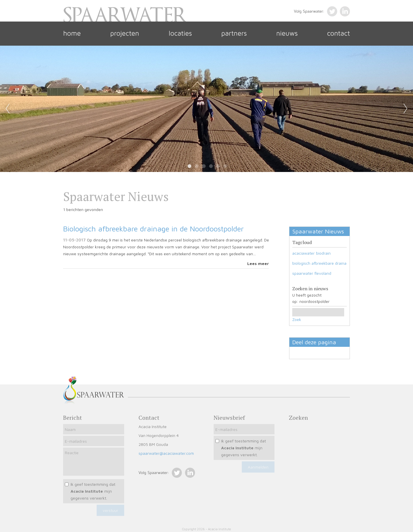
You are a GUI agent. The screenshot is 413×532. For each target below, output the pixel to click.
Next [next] (406, 109)
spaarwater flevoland (312, 273)
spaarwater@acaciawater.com (166, 453)
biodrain (323, 253)
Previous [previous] (7, 109)
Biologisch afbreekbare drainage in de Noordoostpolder (153, 229)
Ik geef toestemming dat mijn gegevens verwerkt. (93, 491)
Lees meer (258, 263)
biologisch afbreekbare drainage (322, 263)
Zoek (297, 319)
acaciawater (303, 253)
